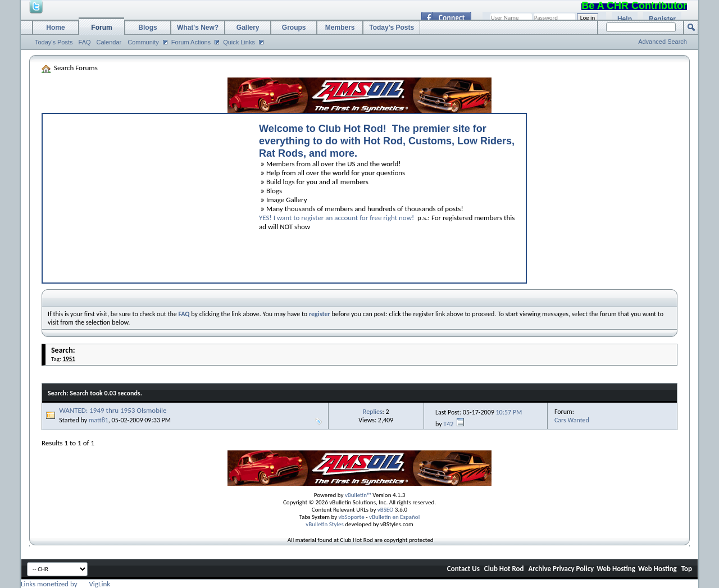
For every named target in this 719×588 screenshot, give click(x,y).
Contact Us (463, 569)
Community (143, 42)
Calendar (109, 42)
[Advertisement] (145, 195)
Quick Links (239, 42)
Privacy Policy (573, 569)
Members (340, 28)
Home (55, 28)
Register (662, 19)
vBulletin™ (358, 495)
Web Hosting (616, 569)
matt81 (99, 420)
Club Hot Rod (504, 569)
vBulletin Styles (325, 524)
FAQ (85, 42)
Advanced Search (663, 42)
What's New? (198, 28)
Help (625, 19)
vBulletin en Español (394, 517)
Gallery (248, 28)
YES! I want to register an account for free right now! (336, 218)
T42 (448, 424)
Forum (101, 28)
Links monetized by (65, 584)
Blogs (147, 28)
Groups (294, 28)
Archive (540, 569)
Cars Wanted (572, 420)
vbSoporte (352, 517)
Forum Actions (191, 42)
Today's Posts (54, 42)
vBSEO (386, 510)
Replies (373, 412)
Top (687, 569)
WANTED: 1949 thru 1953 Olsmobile (113, 410)
